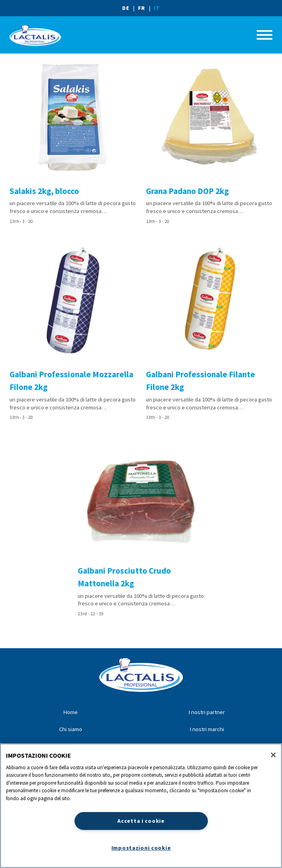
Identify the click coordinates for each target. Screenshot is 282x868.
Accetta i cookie (141, 821)
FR (142, 8)
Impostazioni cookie (141, 848)
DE (126, 8)
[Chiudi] (273, 755)
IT (157, 8)
